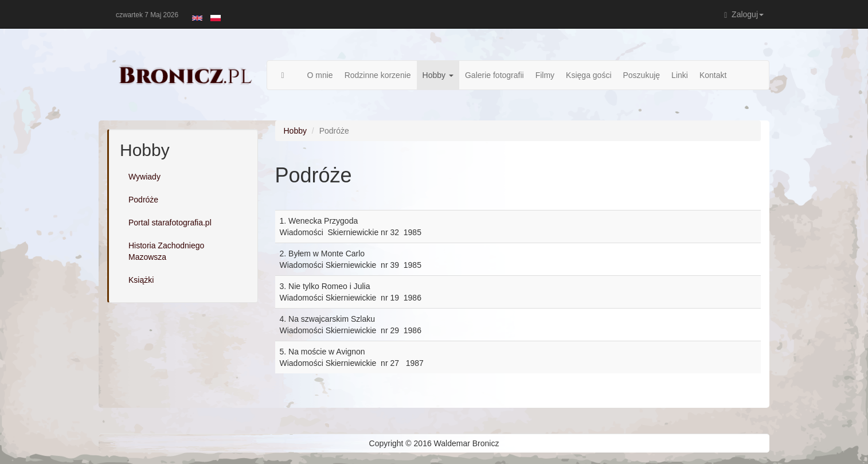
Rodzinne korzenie (378, 75)
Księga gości (589, 75)
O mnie (320, 75)
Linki (680, 75)
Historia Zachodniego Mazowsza (166, 251)
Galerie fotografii (494, 75)
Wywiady (144, 177)
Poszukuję (642, 75)
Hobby (438, 75)
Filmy (545, 75)
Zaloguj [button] (744, 15)
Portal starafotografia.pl (170, 223)
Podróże (143, 200)
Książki (141, 280)
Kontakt (713, 75)
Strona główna (289, 75)
